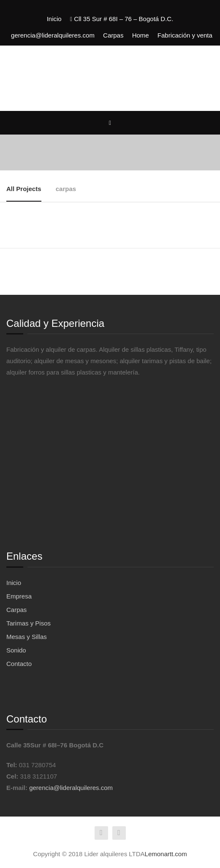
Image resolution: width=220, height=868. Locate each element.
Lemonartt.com (166, 854)
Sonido (16, 650)
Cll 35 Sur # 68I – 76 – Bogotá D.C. (122, 19)
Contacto (19, 664)
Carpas (113, 35)
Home (141, 35)
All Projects (24, 189)
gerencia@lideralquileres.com (53, 35)
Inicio (54, 19)
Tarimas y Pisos (29, 623)
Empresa (19, 596)
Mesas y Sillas (27, 637)
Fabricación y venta (185, 35)
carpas (66, 189)
